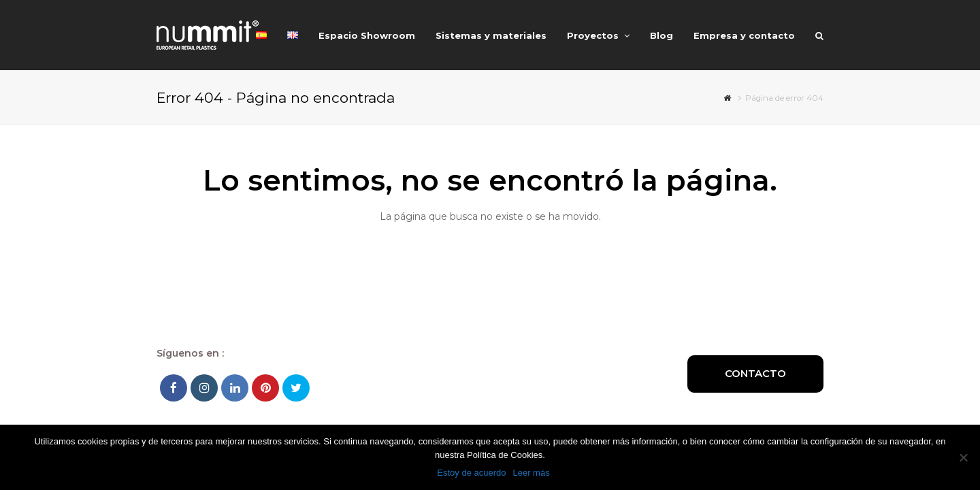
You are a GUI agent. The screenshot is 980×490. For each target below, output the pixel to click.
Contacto (755, 373)
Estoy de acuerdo (471, 473)
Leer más (531, 473)
